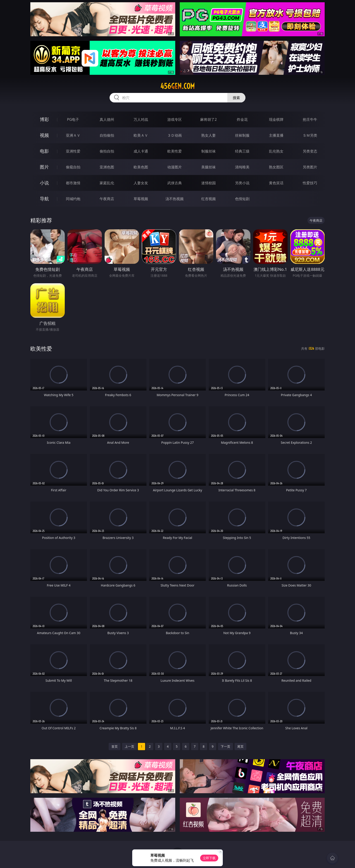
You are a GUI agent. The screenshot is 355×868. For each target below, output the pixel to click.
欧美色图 (141, 167)
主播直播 (276, 135)
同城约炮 (73, 199)
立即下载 (209, 858)
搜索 (236, 98)
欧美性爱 (175, 151)
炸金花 (242, 119)
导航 (44, 199)
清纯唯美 (242, 167)
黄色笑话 (276, 183)
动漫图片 (175, 167)
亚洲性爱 (73, 151)
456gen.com (177, 86)
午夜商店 (107, 199)
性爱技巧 (310, 183)
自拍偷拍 (107, 135)
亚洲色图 (107, 167)
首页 (115, 746)
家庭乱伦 (107, 183)
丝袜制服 (242, 135)
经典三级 (242, 151)
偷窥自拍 (73, 167)
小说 (44, 183)
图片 (44, 167)
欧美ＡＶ (141, 135)
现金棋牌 (276, 119)
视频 (44, 135)
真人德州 (107, 119)
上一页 (130, 746)
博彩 (44, 119)
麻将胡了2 (208, 119)
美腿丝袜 (209, 167)
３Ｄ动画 (175, 135)
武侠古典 (175, 183)
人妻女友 (141, 183)
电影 (44, 151)
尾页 (240, 746)
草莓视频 (141, 199)
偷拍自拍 (107, 151)
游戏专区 (175, 119)
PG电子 (73, 119)
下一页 (225, 746)
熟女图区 (276, 167)
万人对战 (141, 119)
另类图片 (310, 167)
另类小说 (242, 183)
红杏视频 (209, 199)
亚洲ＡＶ (73, 135)
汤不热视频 (175, 199)
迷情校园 (209, 183)
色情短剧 (242, 199)
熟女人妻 (209, 135)
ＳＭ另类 (310, 135)
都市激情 (73, 183)
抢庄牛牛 (310, 119)
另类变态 (310, 151)
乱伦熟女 (276, 151)
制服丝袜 (209, 151)
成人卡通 (141, 151)
